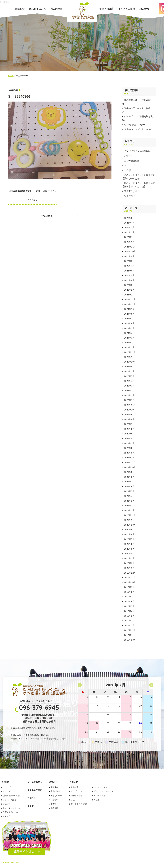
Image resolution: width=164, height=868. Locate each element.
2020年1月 (129, 568)
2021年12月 (130, 458)
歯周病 (53, 804)
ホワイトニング (101, 787)
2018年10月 (130, 640)
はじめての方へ (37, 9)
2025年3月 (129, 285)
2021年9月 (129, 472)
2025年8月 (129, 261)
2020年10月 (130, 525)
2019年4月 (129, 611)
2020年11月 (130, 520)
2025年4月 (129, 280)
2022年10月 (130, 410)
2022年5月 (129, 434)
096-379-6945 (39, 707)
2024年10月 (130, 309)
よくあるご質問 (127, 9)
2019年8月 (129, 592)
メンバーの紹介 (10, 800)
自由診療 (75, 787)
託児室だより (131, 191)
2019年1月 (129, 625)
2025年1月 (129, 295)
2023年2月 (129, 391)
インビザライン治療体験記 (137, 151)
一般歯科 (54, 800)
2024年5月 (129, 328)
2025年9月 (129, 256)
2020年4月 (129, 554)
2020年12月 (130, 515)
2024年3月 (129, 338)
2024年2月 (129, 343)
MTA (73, 800)
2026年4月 (129, 223)
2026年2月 (129, 232)
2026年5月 (129, 218)
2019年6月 (129, 601)
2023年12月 (130, 352)
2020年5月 (129, 549)
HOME (11, 76)
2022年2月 (129, 448)
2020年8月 (129, 534)
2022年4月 (129, 439)
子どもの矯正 (56, 796)
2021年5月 (129, 491)
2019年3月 (129, 616)
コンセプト (8, 787)
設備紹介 (7, 804)
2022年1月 (129, 453)
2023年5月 (129, 376)
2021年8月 (129, 477)
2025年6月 (129, 271)
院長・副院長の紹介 (11, 796)
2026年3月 (129, 227)
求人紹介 (7, 816)
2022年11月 (130, 405)
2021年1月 (129, 510)
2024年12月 (130, 299)
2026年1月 (129, 237)
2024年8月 (129, 314)
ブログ (127, 166)
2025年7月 (129, 266)
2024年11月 (130, 304)
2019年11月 (130, 578)
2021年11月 (130, 462)
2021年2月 (129, 506)
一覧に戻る (47, 216)
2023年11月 (130, 357)
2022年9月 (129, 415)
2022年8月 (129, 419)
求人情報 (144, 9)
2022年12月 (130, 400)
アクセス (7, 791)
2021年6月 (129, 486)
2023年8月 (129, 367)
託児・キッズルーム (11, 808)
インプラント (77, 791)
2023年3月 (129, 386)
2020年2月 (129, 563)
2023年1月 (129, 395)
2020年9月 (129, 530)
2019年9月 (129, 587)
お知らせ (128, 156)
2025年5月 (129, 275)
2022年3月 (129, 443)
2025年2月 (129, 290)
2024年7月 (129, 319)
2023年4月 (129, 381)
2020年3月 (129, 558)
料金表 (97, 800)
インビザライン (101, 796)
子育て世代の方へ (10, 812)
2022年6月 (129, 429)
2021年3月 (129, 501)
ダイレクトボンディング (104, 791)
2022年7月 (129, 424)
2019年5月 (129, 606)
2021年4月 (129, 496)
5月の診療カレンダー (135, 125)
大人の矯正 (55, 791)
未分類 (127, 170)
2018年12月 (130, 630)
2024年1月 (129, 347)
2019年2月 (129, 621)
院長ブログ (130, 196)
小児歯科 (54, 808)
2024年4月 (129, 333)
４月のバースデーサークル (137, 129)
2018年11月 (130, 635)
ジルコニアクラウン (79, 804)
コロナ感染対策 (132, 161)
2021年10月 (130, 467)
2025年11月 (130, 247)
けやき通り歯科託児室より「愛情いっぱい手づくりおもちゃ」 (30, 196)
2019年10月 (130, 582)
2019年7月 (129, 597)
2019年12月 (130, 573)
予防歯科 (54, 787)
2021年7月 (129, 482)
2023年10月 (130, 362)
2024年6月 (129, 323)
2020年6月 (129, 544)
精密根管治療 (77, 796)
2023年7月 (129, 371)
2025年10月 (130, 251)
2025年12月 (130, 242)
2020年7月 (129, 539)
